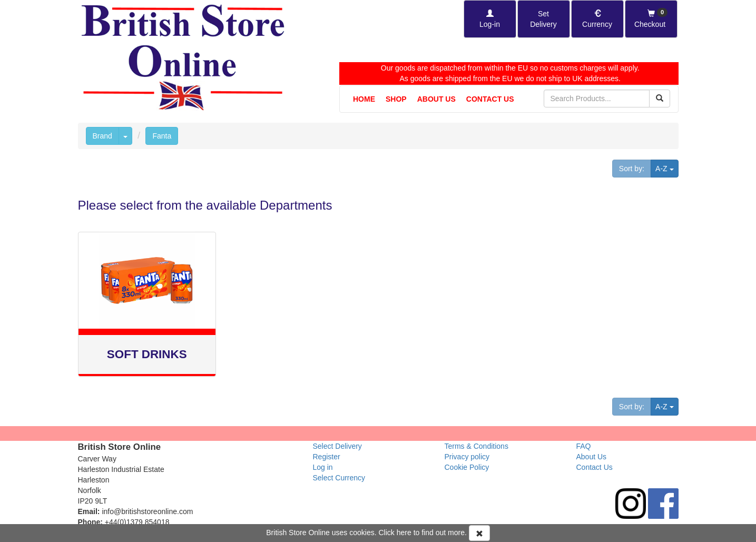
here (404, 533)
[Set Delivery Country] (544, 19)
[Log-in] (490, 19)
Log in (323, 467)
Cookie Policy (467, 467)
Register (327, 457)
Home (364, 99)
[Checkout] (651, 19)
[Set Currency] (597, 19)
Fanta (162, 136)
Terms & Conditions (477, 446)
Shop (396, 99)
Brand (102, 136)
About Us (436, 99)
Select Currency (339, 478)
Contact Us (490, 99)
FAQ (584, 446)
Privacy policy (467, 457)
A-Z (667, 168)
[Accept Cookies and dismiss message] (479, 533)
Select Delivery (337, 446)
